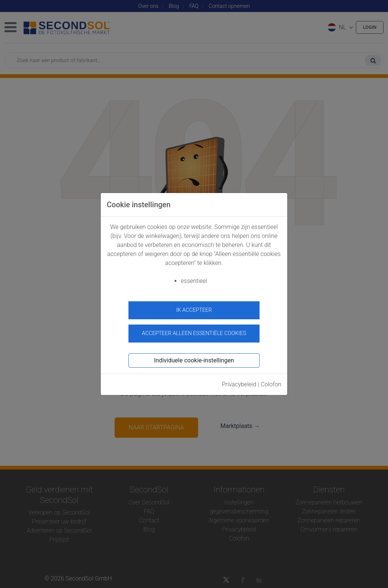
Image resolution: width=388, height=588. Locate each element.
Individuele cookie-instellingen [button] (194, 357)
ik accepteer (194, 310)
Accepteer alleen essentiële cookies (194, 330)
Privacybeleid (239, 381)
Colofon (271, 381)
